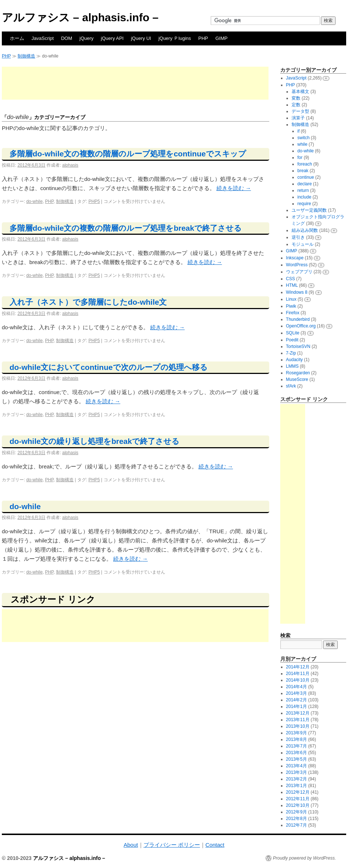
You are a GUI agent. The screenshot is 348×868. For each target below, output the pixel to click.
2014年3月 (297, 693)
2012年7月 (297, 825)
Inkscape (295, 258)
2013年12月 (298, 713)
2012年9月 (297, 812)
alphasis (70, 165)
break (303, 171)
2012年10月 (298, 805)
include (304, 197)
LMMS (293, 366)
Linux (291, 299)
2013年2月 (297, 779)
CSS (291, 279)
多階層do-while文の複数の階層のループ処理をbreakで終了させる (126, 228)
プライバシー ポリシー (172, 845)
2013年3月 (297, 772)
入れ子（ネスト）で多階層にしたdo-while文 (88, 302)
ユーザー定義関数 (309, 210)
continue (306, 177)
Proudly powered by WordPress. (304, 858)
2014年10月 (298, 680)
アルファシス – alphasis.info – (80, 17)
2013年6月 (297, 753)
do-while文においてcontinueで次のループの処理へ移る (109, 367)
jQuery (86, 38)
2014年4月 (297, 687)
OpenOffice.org (301, 326)
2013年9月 (297, 733)
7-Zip (291, 353)
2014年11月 (298, 674)
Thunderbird (298, 319)
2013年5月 (297, 759)
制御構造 (26, 56)
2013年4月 (297, 766)
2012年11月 (298, 799)
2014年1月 (297, 706)
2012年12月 (298, 792)
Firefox (293, 313)
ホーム (17, 38)
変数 (296, 98)
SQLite (293, 333)
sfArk (291, 386)
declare (305, 184)
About (131, 845)
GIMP (221, 38)
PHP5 (94, 201)
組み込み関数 (305, 230)
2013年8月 (297, 739)
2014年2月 (297, 700)
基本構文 (300, 92)
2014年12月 (298, 667)
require (304, 204)
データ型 (300, 111)
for (300, 157)
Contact (215, 845)
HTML (292, 285)
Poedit (292, 340)
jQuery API (112, 38)
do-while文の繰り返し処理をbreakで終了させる (95, 441)
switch (303, 138)
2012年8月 (297, 819)
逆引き (298, 237)
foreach (305, 164)
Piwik (291, 306)
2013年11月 (298, 720)
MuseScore (297, 379)
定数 (296, 105)
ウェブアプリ (299, 272)
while (302, 144)
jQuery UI (141, 38)
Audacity (295, 360)
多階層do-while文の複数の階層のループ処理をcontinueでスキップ (128, 154)
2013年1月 (297, 786)
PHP (203, 38)
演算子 (298, 118)
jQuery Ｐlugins (175, 38)
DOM (67, 38)
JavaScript (43, 38)
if (299, 131)
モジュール (303, 244)
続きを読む (234, 188)
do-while (35, 201)
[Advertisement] (135, 83)
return (303, 190)
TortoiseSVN (298, 346)
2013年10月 (298, 726)
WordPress (297, 265)
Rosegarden (298, 373)
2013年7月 (297, 746)
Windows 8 (297, 292)
